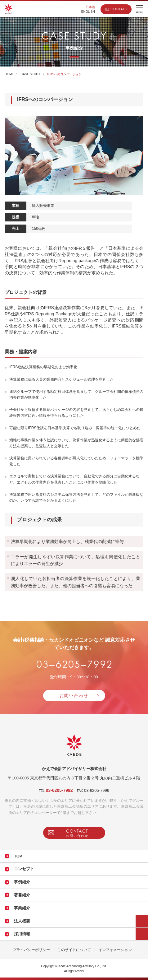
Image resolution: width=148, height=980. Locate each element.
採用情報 (22, 934)
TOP (18, 856)
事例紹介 (22, 882)
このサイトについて (74, 950)
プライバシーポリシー (31, 950)
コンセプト (24, 869)
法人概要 (22, 921)
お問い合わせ (74, 695)
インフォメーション (115, 950)
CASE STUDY (30, 74)
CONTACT (119, 9)
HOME (9, 74)
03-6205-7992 (59, 790)
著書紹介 (22, 895)
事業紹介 (22, 908)
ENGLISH (88, 12)
